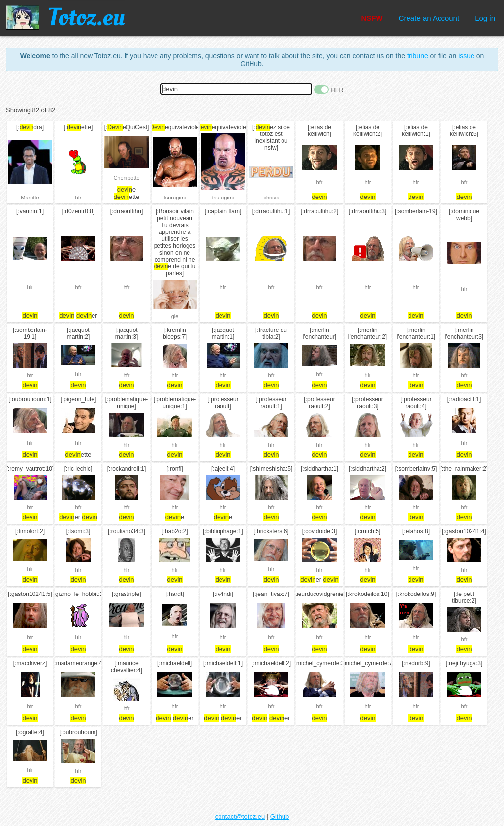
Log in (485, 18)
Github (280, 816)
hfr (79, 198)
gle (175, 316)
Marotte (30, 198)
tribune (418, 56)
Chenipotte (126, 178)
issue (466, 56)
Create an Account (429, 18)
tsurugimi (175, 198)
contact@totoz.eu (240, 816)
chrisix (271, 198)
